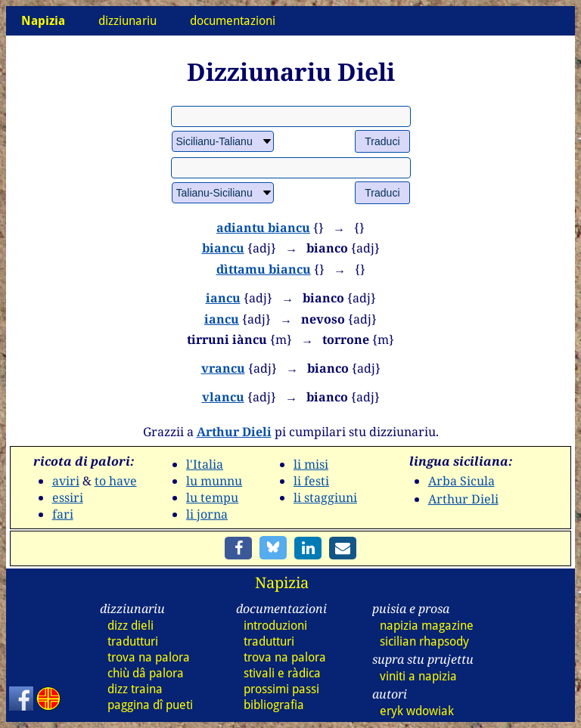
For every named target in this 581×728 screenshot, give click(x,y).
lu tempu (212, 497)
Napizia (282, 582)
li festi (311, 481)
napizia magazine (427, 626)
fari (63, 514)
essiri (68, 497)
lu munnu (214, 481)
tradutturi (133, 641)
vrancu (223, 368)
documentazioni (233, 21)
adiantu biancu (263, 228)
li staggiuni (325, 497)
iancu (223, 298)
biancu (223, 248)
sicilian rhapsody (424, 641)
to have (116, 481)
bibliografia (274, 705)
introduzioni (275, 626)
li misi (311, 464)
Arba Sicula (461, 481)
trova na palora (149, 657)
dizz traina (135, 689)
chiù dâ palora (146, 673)
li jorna (207, 514)
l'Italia (205, 464)
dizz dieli (130, 626)
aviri (66, 481)
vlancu (223, 397)
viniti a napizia (418, 676)
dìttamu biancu (264, 269)
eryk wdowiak (417, 711)
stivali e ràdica (282, 673)
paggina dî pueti (150, 705)
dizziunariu (127, 21)
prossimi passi (281, 689)
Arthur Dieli (234, 432)
